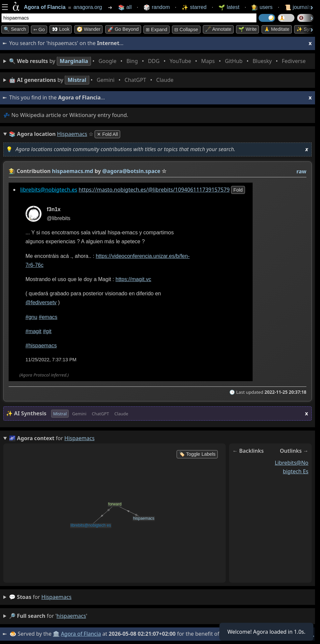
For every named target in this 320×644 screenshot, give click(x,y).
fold (238, 190)
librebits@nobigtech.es (49, 190)
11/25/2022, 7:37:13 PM (51, 360)
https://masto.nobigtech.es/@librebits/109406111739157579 (154, 190)
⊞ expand (157, 29)
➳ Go (39, 29)
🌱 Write (247, 29)
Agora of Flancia (81, 634)
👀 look (61, 29)
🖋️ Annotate (218, 29)
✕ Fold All (107, 134)
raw (301, 171)
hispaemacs (57, 597)
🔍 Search (15, 29)
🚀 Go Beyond (123, 29)
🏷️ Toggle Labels (197, 454)
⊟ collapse (186, 29)
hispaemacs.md (73, 171)
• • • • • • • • (159, 61)
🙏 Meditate (277, 29)
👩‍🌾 (12, 171)
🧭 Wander (89, 29)
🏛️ (56, 634)
